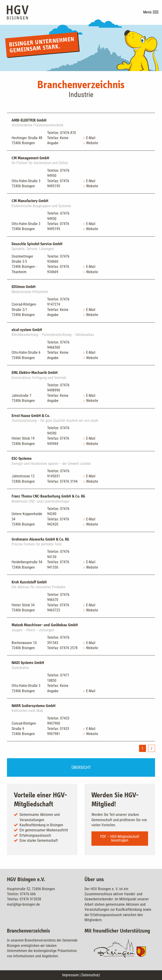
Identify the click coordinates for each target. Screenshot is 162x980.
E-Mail (91, 138)
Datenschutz (91, 975)
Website (92, 143)
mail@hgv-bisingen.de (23, 904)
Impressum (70, 975)
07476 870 (68, 133)
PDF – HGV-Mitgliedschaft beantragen (120, 838)
